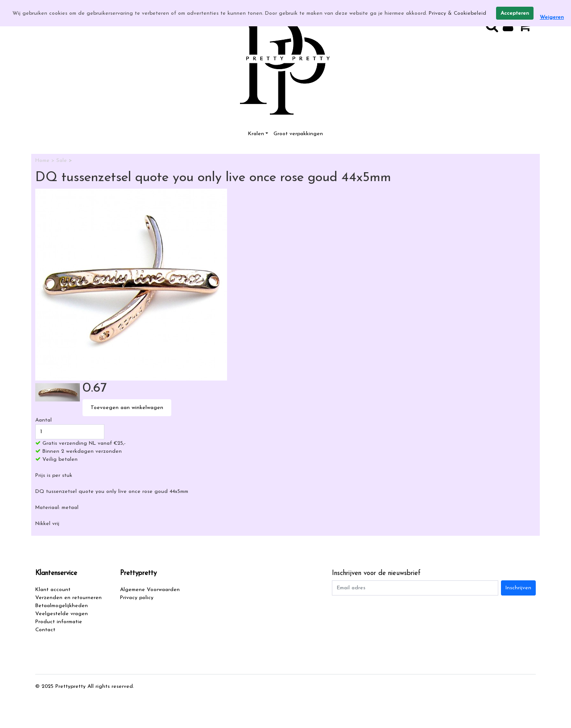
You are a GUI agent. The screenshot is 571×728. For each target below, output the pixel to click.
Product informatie (59, 622)
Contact (45, 630)
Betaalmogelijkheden (62, 606)
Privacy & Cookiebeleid (457, 13)
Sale (62, 161)
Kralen (256, 134)
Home (43, 161)
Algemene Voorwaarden (150, 590)
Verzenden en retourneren (68, 598)
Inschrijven (518, 588)
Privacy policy (137, 598)
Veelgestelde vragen (62, 614)
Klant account (53, 590)
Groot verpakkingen (298, 134)
